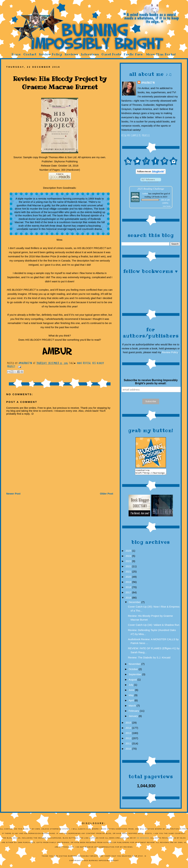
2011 (129, 744)
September (135, 675)
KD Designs (143, 839)
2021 (129, 573)
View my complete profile (136, 136)
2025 (129, 552)
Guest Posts (111, 54)
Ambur (145, 194)
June (132, 691)
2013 (129, 734)
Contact (30, 54)
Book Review (84, 363)
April (132, 701)
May (131, 696)
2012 (129, 739)
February (134, 712)
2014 (129, 729)
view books (167, 206)
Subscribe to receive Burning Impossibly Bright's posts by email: (151, 382)
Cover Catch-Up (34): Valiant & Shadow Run (154, 626)
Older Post (107, 494)
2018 (129, 588)
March (133, 707)
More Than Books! (161, 54)
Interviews (90, 54)
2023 (129, 562)
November (135, 665)
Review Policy (50, 54)
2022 (129, 567)
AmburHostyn (148, 83)
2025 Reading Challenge (151, 189)
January (134, 717)
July (131, 686)
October (134, 670)
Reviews (71, 54)
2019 (129, 583)
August (133, 681)
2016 (129, 599)
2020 (129, 578)
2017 (129, 593)
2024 (129, 557)
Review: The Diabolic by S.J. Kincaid (149, 659)
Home (16, 54)
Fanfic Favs (133, 54)
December (135, 603)
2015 (129, 724)
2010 (129, 750)
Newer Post (13, 494)
